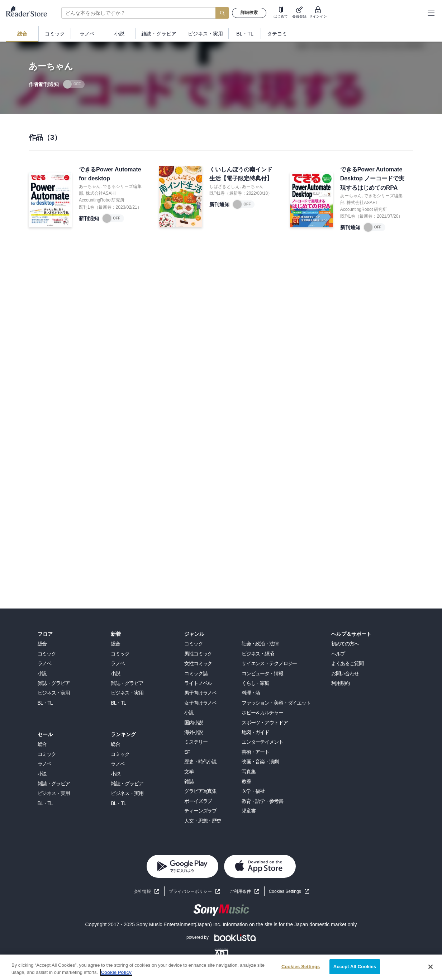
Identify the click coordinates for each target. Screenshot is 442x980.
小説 (42, 673)
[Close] (431, 967)
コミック (47, 654)
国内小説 (194, 723)
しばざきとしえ (224, 186)
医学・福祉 (253, 791)
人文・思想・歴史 (203, 821)
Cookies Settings (285, 891)
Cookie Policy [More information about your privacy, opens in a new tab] (116, 972)
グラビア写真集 (200, 791)
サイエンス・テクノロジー (269, 663)
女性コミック (198, 663)
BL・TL (45, 703)
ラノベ (45, 663)
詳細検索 (249, 13)
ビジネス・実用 (54, 693)
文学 (189, 772)
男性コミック (198, 654)
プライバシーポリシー (190, 891)
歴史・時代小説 (200, 762)
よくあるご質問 (347, 663)
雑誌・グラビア (54, 683)
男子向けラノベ (200, 693)
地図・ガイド (255, 732)
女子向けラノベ (200, 703)
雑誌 (189, 781)
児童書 (249, 811)
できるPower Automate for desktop (110, 174)
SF (187, 752)
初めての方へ (345, 644)
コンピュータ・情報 (262, 673)
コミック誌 (196, 673)
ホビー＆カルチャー (262, 712)
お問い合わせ (345, 673)
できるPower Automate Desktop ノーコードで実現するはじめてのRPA (372, 179)
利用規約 (341, 683)
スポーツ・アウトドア (265, 723)
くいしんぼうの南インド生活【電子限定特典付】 (241, 174)
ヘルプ (338, 654)
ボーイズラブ (198, 801)
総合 (42, 644)
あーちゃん (90, 186)
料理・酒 (251, 693)
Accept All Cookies (355, 967)
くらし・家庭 (255, 683)
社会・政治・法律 (260, 644)
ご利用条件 (240, 891)
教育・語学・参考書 (262, 801)
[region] (221, 967)
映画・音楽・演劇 (260, 762)
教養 (246, 781)
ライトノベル (198, 683)
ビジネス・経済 (258, 654)
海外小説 (194, 732)
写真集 (249, 772)
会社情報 (142, 891)
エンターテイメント (262, 742)
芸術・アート (255, 752)
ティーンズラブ (200, 811)
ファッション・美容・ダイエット (276, 703)
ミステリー (196, 742)
